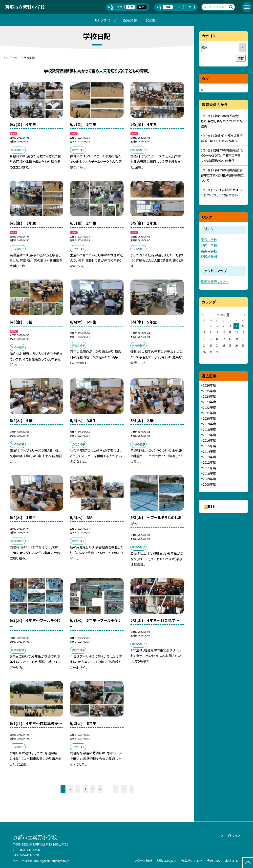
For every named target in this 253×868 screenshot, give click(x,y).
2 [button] (70, 789)
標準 (168, 7)
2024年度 (210, 396)
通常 (120, 7)
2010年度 (210, 473)
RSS (211, 506)
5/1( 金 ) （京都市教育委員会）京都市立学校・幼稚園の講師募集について (222, 175)
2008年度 (210, 484)
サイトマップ (232, 835)
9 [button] (116, 789)
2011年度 (210, 468)
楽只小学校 (209, 240)
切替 (241, 58)
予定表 (150, 20)
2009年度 (210, 479)
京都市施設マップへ (215, 282)
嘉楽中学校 (209, 251)
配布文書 (130, 20)
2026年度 (210, 385)
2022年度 (210, 407)
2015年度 (210, 446)
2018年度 (210, 429)
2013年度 (210, 457)
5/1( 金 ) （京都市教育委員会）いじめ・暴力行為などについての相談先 (222, 121)
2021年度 (210, 413)
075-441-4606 (30, 850)
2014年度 (210, 451)
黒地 (142, 7)
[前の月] (202, 315)
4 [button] (85, 789)
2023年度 (210, 402)
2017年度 (210, 435)
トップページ (107, 20)
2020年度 (210, 418)
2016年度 (210, 440)
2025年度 (210, 391)
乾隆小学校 (209, 245)
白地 (131, 7)
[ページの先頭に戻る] (248, 863)
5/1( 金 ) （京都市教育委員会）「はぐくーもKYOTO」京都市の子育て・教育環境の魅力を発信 (222, 155)
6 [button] (100, 789)
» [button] (132, 789)
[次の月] (245, 315)
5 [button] (93, 789)
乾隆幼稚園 (209, 256)
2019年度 (210, 424)
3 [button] (78, 789)
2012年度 (210, 462)
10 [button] (124, 789)
